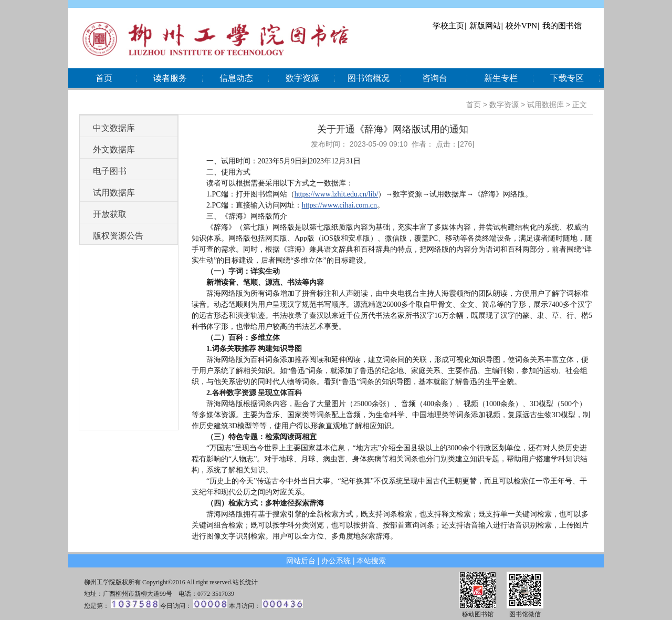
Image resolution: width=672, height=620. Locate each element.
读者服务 (170, 78)
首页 (104, 78)
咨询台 (435, 78)
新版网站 (485, 26)
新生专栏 (501, 78)
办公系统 (336, 561)
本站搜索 (371, 561)
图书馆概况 (369, 78)
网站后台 (301, 561)
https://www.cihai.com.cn (339, 205)
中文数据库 (114, 128)
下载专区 (567, 78)
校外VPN (521, 26)
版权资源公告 (118, 236)
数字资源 (302, 78)
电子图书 (110, 171)
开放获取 (110, 214)
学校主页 (448, 26)
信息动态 (236, 78)
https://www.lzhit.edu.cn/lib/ (337, 194)
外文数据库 (114, 149)
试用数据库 (545, 105)
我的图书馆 (562, 26)
